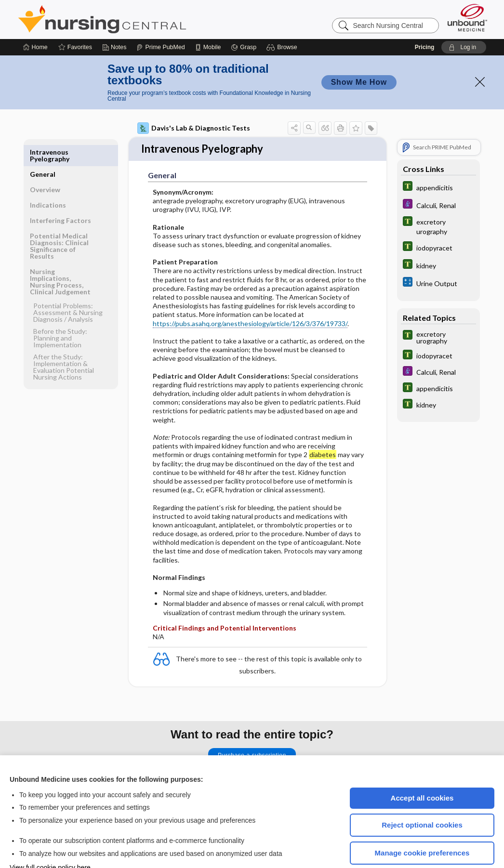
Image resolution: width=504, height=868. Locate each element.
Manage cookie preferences (422, 824)
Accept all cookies (422, 769)
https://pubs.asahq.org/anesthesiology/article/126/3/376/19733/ (250, 288)
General (43, 123)
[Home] (35, 18)
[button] (283, 18)
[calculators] (438, 254)
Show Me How (359, 53)
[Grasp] (244, 18)
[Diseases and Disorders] (438, 176)
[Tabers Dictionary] (438, 158)
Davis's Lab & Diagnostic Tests (194, 99)
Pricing (425, 18)
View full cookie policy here (50, 839)
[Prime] (160, 18)
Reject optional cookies (422, 796)
